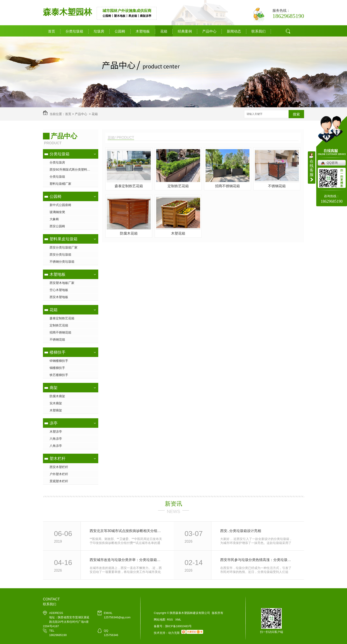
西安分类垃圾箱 (60, 255)
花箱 (164, 31)
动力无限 (174, 633)
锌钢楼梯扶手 (59, 361)
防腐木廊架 (57, 396)
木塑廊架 (56, 410)
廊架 (54, 388)
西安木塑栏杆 (59, 467)
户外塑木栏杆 (59, 474)
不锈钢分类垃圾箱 (62, 262)
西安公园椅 (57, 226)
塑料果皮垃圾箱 (64, 239)
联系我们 (258, 31)
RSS (170, 620)
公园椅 (120, 31)
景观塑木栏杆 (59, 481)
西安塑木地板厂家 (62, 283)
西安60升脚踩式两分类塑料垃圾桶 (73, 170)
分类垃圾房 (57, 162)
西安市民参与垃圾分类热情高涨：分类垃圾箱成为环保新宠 (257, 560)
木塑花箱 (178, 233)
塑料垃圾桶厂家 (60, 184)
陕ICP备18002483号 (178, 626)
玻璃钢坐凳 (57, 212)
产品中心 (209, 31)
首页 (52, 31)
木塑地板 (143, 31)
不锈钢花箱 (57, 339)
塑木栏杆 (58, 459)
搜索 (296, 114)
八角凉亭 (56, 446)
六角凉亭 (56, 439)
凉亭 (54, 423)
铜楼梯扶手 (57, 368)
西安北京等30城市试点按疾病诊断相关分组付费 (127, 531)
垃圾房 (99, 31)
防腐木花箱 (129, 233)
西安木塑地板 (59, 297)
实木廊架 (56, 403)
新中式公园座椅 (60, 205)
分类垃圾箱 (74, 31)
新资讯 (173, 504)
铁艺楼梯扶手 (59, 375)
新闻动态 (234, 31)
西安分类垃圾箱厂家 (64, 247)
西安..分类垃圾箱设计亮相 (241, 531)
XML (178, 620)
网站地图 (160, 620)
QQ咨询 (332, 163)
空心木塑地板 (59, 290)
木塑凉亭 (56, 432)
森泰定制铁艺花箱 (62, 318)
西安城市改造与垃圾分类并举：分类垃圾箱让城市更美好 (127, 560)
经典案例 (185, 31)
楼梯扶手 (58, 352)
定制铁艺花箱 (59, 325)
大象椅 (54, 219)
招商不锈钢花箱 (60, 332)
